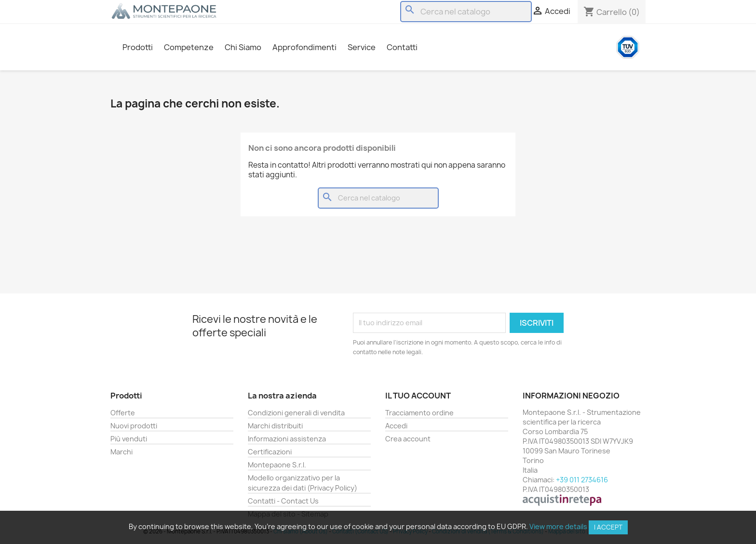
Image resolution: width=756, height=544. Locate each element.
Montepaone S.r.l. (277, 465)
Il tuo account (418, 396)
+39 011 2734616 (582, 480)
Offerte (123, 413)
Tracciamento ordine (419, 413)
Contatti (402, 47)
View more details (558, 526)
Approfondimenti (304, 47)
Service (362, 47)
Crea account (408, 439)
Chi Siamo (243, 47)
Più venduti (129, 439)
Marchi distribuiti (275, 426)
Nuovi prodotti (134, 426)
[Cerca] (466, 12)
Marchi (121, 452)
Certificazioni (270, 452)
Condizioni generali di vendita (296, 413)
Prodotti (138, 47)
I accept (608, 527)
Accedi (396, 426)
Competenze (189, 47)
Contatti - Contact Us (283, 501)
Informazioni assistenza (287, 439)
